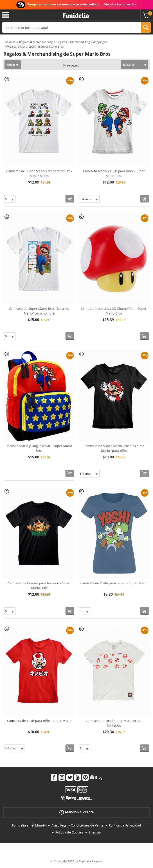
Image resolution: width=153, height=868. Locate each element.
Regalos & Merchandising (36, 42)
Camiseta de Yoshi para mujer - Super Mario (114, 583)
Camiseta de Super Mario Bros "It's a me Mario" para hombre (39, 311)
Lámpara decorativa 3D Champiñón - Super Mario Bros (114, 311)
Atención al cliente (76, 812)
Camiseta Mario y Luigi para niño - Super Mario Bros (114, 173)
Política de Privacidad (125, 825)
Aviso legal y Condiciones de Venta (78, 825)
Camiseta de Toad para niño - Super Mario (39, 721)
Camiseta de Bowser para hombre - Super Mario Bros (39, 586)
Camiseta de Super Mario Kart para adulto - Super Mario (39, 173)
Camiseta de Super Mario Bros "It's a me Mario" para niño (114, 448)
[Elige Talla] (10, 199)
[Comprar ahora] (70, 199)
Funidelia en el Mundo (29, 825)
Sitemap (95, 832)
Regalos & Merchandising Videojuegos (82, 42)
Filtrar (11, 65)
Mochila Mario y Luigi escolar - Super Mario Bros (39, 448)
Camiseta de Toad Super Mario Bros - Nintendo (114, 723)
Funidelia (9, 42)
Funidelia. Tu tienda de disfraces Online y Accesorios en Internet (76, 15)
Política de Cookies (69, 832)
